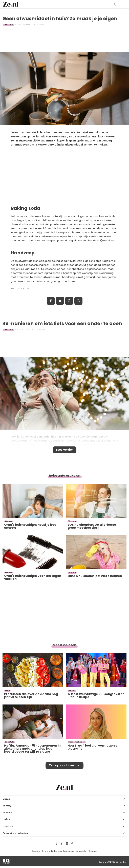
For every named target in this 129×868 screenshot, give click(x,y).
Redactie (36, 851)
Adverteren (57, 851)
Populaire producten (15, 833)
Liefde (6, 819)
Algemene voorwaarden (76, 851)
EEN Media (121, 862)
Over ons (46, 851)
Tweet (60, 301)
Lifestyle (8, 25)
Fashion (7, 813)
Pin (69, 301)
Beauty (7, 806)
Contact (93, 851)
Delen (51, 301)
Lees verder (65, 450)
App (78, 301)
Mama (6, 799)
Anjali (42, 25)
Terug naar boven (62, 765)
